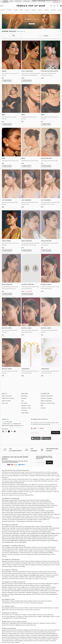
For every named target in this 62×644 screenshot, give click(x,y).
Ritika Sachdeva (46, 554)
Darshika (51, 530)
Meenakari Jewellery (7, 587)
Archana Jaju (7, 520)
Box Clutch (33, 594)
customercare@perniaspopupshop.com (14, 425)
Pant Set (22, 579)
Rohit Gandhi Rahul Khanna (18, 512)
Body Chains (19, 585)
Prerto (53, 554)
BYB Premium (23, 618)
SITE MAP (43, 408)
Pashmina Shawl (41, 594)
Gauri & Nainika (6, 505)
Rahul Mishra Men (7, 539)
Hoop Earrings (6, 591)
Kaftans (9, 563)
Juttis (50, 591)
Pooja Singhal (22, 500)
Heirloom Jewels (39, 585)
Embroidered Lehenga (27, 601)
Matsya (32, 518)
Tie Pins (53, 572)
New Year (33, 625)
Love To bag (44, 547)
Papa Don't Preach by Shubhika (18, 507)
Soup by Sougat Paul (39, 516)
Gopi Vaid (49, 516)
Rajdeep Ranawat (48, 507)
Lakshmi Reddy (32, 615)
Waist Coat (47, 572)
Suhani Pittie (37, 554)
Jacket (56, 608)
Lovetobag (48, 551)
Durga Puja (5, 625)
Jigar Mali (30, 520)
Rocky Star (36, 502)
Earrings (11, 584)
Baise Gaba (21, 504)
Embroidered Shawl (52, 594)
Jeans (55, 573)
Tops (4, 563)
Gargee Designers (35, 535)
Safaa (13, 520)
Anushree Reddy (45, 500)
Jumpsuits (15, 565)
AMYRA (51, 553)
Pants (36, 572)
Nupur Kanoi (5, 507)
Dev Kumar (5, 532)
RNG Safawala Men (17, 539)
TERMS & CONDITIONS (46, 401)
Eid (22, 623)
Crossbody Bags (44, 592)
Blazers (35, 573)
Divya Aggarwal (55, 514)
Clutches (4, 592)
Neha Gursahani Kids (31, 616)
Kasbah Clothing (53, 535)
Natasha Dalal (13, 500)
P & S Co (11, 615)
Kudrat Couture (6, 537)
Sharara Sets (56, 561)
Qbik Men (16, 533)
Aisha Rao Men (7, 535)
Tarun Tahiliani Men (7, 533)
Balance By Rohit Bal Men (39, 540)
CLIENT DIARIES (25, 413)
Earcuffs (4, 585)
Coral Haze (35, 553)
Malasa (49, 518)
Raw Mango (5, 500)
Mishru (49, 505)
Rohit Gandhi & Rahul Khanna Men (33, 539)
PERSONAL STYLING (26, 408)
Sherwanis (39, 561)
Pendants (47, 585)
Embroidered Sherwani (46, 608)
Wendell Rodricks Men (25, 540)
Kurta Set (44, 601)
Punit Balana (39, 507)
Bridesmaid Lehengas (22, 563)
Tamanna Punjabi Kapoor (9, 521)
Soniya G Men (6, 540)
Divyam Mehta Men (46, 526)
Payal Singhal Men (42, 537)
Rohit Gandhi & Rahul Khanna (10, 511)
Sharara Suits (37, 601)
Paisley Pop (30, 554)
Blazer (4, 610)
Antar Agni (36, 500)
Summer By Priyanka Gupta (9, 504)
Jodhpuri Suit (14, 575)
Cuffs (15, 584)
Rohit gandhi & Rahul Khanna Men (31, 528)
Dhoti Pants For (21, 603)
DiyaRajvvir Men (25, 535)
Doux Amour (55, 551)
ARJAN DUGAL (16, 535)
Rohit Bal (41, 509)
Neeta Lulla (51, 512)
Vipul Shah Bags (43, 553)
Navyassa (50, 615)
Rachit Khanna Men (44, 533)
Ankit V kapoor (36, 526)
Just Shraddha (6, 551)
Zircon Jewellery (31, 587)
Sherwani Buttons (48, 573)
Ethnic (27, 577)
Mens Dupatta (41, 575)
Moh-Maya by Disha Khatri (23, 547)
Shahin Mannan (21, 521)
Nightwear (34, 565)
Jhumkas (47, 589)
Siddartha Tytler (32, 511)
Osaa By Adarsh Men (45, 502)
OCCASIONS (24, 410)
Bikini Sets (57, 563)
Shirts (18, 572)
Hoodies (15, 573)
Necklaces (5, 584)
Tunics (13, 563)
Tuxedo (21, 575)
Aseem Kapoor (38, 521)
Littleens (40, 616)
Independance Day (14, 623)
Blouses (40, 565)
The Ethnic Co (28, 530)
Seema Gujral (23, 511)
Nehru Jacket (12, 572)
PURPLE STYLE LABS (7, 396)
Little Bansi (18, 615)
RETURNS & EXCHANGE (46, 398)
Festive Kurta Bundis (49, 577)
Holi (7, 623)
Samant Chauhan (38, 514)
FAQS (42, 406)
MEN (11, 1)
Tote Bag (11, 594)
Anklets (32, 585)
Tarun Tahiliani (41, 511)
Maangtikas (49, 584)
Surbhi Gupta (56, 518)
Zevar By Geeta (37, 549)
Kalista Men (44, 535)
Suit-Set (40, 573)
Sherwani (23, 572)
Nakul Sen (54, 505)
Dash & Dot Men (10, 526)
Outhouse (10, 549)
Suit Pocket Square (7, 573)
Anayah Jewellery (39, 551)
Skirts (4, 565)
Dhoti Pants (32, 563)
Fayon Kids (5, 615)
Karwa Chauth (26, 625)
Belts (46, 591)
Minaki (22, 551)
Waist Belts (22, 592)
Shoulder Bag (18, 594)
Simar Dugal (43, 518)
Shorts (25, 573)
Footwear (35, 579)
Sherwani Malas (14, 577)
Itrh (25, 520)
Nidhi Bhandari (15, 553)
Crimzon (4, 556)
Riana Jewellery (29, 551)
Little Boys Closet (42, 615)
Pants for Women (41, 563)
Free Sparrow (20, 616)
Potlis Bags (56, 591)
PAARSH (34, 537)
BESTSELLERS (24, 396)
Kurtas (28, 572)
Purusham (36, 530)
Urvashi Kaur (30, 521)
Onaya (52, 504)
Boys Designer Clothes (8, 608)
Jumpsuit (48, 575)
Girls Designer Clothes (8, 601)
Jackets (9, 565)
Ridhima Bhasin (26, 509)
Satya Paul (29, 500)
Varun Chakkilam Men (8, 542)
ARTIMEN (53, 533)
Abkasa (58, 533)
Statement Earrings (28, 589)
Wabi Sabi (52, 528)
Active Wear (28, 579)
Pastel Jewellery (41, 587)
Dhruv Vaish (19, 526)
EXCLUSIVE (24, 398)
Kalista (22, 505)
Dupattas (28, 565)
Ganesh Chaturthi (51, 623)
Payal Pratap (31, 507)
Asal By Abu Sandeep (8, 502)
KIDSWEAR (26, 1)
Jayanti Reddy (15, 505)
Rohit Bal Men (45, 528)
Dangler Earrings (39, 589)
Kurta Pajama (6, 575)
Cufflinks (22, 577)
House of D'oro (15, 551)
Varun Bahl (44, 512)
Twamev (13, 530)
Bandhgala (33, 575)
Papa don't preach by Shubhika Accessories (14, 554)
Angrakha (26, 575)
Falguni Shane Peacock (25, 502)
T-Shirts (29, 573)
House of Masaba (7, 518)
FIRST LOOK (5, 403)
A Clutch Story (6, 553)
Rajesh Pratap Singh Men (9, 528)
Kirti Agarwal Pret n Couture (11, 618)
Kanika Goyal (20, 516)
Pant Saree (5, 566)
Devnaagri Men (24, 532)
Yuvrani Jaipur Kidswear (9, 616)
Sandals (42, 591)
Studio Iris (46, 520)
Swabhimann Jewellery (49, 549)
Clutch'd (4, 549)
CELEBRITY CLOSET (26, 406)
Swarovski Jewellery (20, 587)
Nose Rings (42, 584)
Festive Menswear (14, 579)
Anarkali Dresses (6, 603)
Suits (32, 572)
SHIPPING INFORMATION (47, 396)
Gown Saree (56, 565)
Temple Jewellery (51, 587)
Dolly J (16, 502)
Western (32, 577)
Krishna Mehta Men (14, 532)
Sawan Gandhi (25, 518)
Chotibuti (24, 615)
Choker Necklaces (15, 591)
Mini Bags (5, 594)
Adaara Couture (38, 520)
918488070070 (56, 2)
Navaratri (36, 623)
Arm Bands (26, 585)
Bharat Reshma (44, 530)
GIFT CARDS (24, 403)
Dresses (45, 561)
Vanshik (19, 528)
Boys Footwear (25, 610)
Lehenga (17, 601)
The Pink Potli (52, 547)
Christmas (12, 625)
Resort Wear (50, 563)
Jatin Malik (23, 533)
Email (34, 428)
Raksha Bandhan (28, 623)
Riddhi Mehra (17, 509)
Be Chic (29, 553)
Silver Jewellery (18, 589)
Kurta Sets (17, 561)
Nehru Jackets (29, 608)
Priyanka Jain (29, 516)
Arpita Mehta (16, 518)
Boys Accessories (35, 610)
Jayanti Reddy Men (52, 540)
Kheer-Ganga (20, 530)
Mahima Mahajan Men (17, 537)
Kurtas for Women (30, 561)
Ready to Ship (13, 566)
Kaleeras (56, 584)
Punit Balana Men (34, 532)
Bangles (30, 584)
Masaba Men (28, 537)
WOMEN (5, 1)
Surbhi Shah (47, 514)
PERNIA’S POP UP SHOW (8, 398)
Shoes (37, 591)
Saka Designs (46, 616)
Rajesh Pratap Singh (7, 509)
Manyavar (36, 504)
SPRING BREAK (14, 540)
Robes (20, 573)
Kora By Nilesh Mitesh (21, 542)
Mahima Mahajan (41, 505)
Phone (42, 428)
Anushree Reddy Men (32, 533)
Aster (26, 549)
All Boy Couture (55, 616)
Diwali (4, 623)
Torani (37, 518)
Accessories (55, 575)
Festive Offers (21, 566)
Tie (40, 579)
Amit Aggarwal (6, 514)
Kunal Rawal (6, 530)
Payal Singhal (50, 511)
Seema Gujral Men (48, 539)
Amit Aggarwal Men (45, 532)
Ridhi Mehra (29, 504)
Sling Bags (35, 592)
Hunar (30, 549)
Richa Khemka (19, 520)
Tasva (3, 526)
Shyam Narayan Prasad (9, 516)
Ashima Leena (31, 512)
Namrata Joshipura (16, 514)
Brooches (44, 579)
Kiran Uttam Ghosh (30, 505)
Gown (49, 561)
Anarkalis (10, 561)
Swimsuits (21, 565)
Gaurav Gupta (6, 512)
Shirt (7, 610)
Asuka (58, 528)
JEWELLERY (18, 1)
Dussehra (42, 623)
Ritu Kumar (34, 509)
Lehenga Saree (47, 565)
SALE (23, 401)
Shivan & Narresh (44, 504)
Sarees (22, 561)
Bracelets (20, 584)
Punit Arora (51, 537)
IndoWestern (38, 577)
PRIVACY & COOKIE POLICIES (48, 403)
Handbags (10, 592)
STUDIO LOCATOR (6, 401)
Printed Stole (5, 596)
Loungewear (5, 577)
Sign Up (49, 462)
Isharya (13, 547)
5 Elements (23, 553)
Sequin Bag (26, 594)
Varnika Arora (35, 547)
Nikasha (38, 512)
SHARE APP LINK (56, 433)
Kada (33, 591)
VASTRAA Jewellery (19, 549)
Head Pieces (11, 585)
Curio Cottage (6, 547)
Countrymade (27, 526)
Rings (25, 584)
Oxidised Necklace (26, 591)
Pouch (16, 592)
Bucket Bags (52, 592)
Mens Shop (5, 579)
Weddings (18, 625)
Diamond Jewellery (7, 589)
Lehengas (4, 561)
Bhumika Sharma (27, 514)
